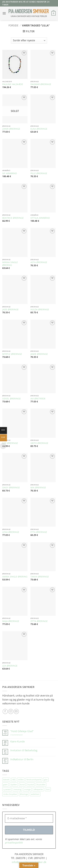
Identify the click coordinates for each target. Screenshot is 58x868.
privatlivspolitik (14, 843)
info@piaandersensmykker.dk (29, 862)
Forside (13, 25)
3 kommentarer (20, 735)
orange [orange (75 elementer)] (27, 789)
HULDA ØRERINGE (40, 310)
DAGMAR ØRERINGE (41, 84)
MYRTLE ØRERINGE (12, 354)
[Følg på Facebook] (5, 711)
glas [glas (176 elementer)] (46, 780)
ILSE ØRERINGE (10, 443)
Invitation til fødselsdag (24, 750)
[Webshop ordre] (29, 41)
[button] (4, 13)
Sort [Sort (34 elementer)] (48, 789)
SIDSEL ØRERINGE (12, 399)
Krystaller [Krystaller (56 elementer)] (41, 784)
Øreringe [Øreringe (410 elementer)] (24, 794)
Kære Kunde (18, 742)
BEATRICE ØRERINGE (13, 218)
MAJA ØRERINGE (11, 621)
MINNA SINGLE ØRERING (10, 264)
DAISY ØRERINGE (11, 488)
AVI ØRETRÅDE (38, 399)
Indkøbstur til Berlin (22, 759)
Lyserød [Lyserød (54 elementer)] (7, 789)
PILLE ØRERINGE (39, 173)
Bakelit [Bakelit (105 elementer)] (6, 780)
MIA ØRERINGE (38, 488)
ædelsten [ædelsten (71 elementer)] (35, 794)
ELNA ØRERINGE (39, 129)
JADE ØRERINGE (10, 310)
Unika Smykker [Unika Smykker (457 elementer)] (10, 794)
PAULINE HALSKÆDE (13, 84)
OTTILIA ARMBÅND (40, 218)
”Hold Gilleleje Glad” (22, 731)
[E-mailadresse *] (29, 818)
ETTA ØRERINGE (39, 532)
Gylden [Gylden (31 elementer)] (14, 784)
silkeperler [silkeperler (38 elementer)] (38, 789)
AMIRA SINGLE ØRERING (15, 577)
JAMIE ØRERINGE (39, 354)
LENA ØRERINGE (11, 532)
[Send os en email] (16, 711)
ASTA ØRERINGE (39, 262)
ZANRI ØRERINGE (11, 129)
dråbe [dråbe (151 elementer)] (21, 780)
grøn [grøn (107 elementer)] (5, 784)
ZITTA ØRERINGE (39, 621)
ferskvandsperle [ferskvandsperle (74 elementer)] (34, 780)
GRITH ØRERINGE (39, 443)
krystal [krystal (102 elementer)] (31, 784)
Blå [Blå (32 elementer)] (14, 780)
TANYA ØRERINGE (40, 577)
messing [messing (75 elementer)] (17, 789)
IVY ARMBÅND (10, 173)
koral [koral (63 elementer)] (22, 784)
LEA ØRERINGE (10, 666)
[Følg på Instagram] (11, 711)
